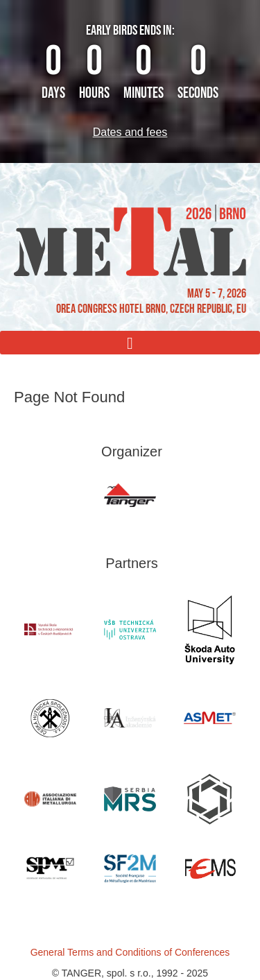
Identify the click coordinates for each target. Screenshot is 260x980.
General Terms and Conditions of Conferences (130, 952)
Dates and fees (130, 132)
